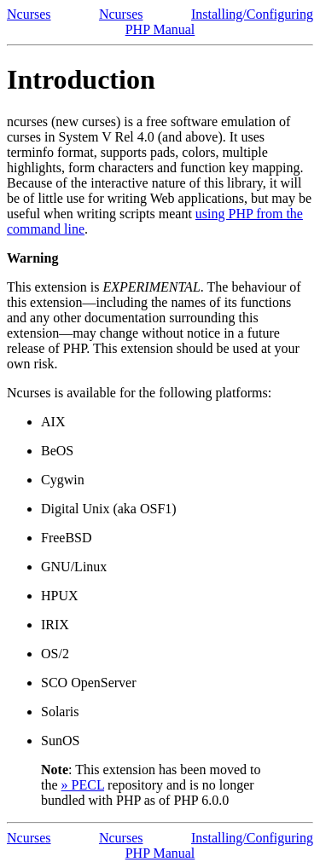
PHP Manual (160, 29)
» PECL (83, 785)
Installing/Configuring (252, 14)
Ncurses (29, 14)
